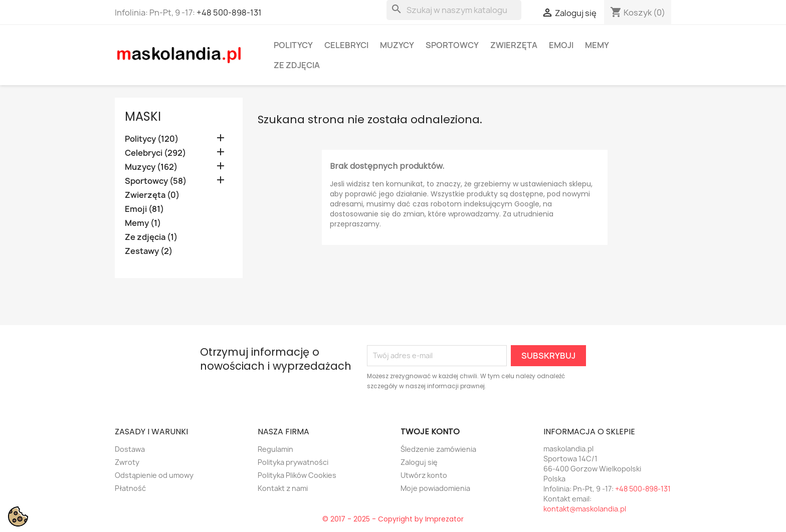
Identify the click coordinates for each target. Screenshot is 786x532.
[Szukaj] (454, 10)
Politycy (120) (152, 139)
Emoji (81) (144, 209)
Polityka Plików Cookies (297, 475)
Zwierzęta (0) (152, 195)
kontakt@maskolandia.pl (585, 509)
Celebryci (346, 45)
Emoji (561, 45)
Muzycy (397, 45)
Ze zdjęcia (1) (151, 237)
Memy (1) (143, 223)
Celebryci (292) (155, 153)
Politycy (293, 45)
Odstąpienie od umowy (154, 475)
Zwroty (127, 462)
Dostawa (130, 449)
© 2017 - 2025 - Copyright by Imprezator (393, 519)
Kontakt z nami (283, 488)
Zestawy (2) (149, 251)
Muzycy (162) (151, 167)
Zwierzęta (514, 45)
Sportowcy (452, 45)
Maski (143, 116)
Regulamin (275, 449)
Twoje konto (430, 432)
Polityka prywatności (293, 462)
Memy (597, 45)
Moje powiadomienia (435, 488)
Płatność (130, 488)
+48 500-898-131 (229, 13)
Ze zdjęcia (297, 65)
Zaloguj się (419, 462)
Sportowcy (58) (156, 181)
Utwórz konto (424, 475)
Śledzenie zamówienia (438, 449)
